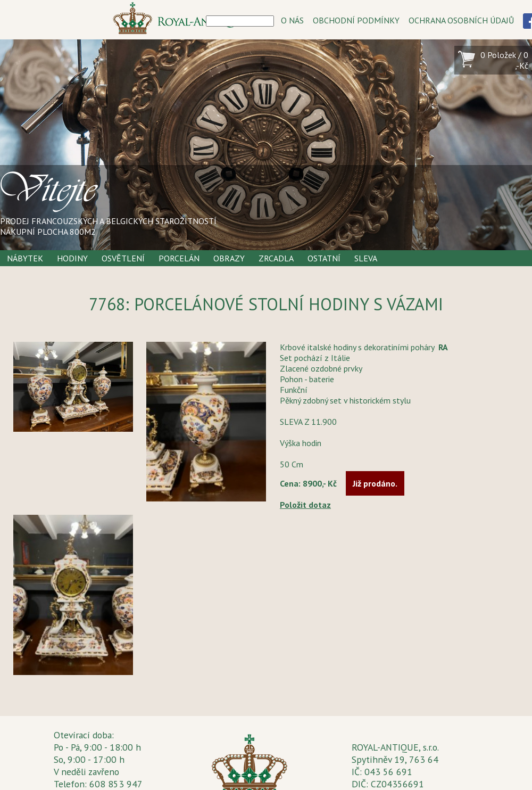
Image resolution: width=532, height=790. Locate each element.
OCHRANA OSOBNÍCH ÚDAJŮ (461, 20)
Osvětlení (123, 258)
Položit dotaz (305, 505)
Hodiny (72, 258)
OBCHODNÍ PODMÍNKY (356, 20)
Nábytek (25, 258)
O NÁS (292, 20)
